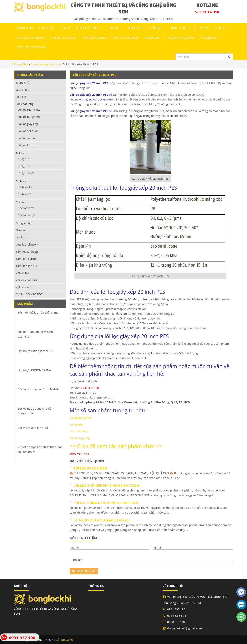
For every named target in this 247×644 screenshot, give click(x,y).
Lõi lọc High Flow (29, 110)
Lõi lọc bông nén (81, 418)
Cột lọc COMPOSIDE (32, 47)
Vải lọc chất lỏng (180, 37)
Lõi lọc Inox (25, 145)
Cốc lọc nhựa (26, 215)
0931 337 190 (22, 638)
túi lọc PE (24, 166)
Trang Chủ (21, 64)
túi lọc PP (24, 159)
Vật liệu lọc (209, 37)
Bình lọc (136, 28)
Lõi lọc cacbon (27, 138)
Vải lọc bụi (152, 37)
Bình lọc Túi (25, 194)
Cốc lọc (157, 28)
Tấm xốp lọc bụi (126, 37)
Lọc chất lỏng (90, 28)
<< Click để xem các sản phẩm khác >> (116, 446)
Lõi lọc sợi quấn (28, 131)
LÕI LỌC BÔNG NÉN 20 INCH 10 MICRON (106, 503)
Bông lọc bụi (181, 28)
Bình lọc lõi (25, 187)
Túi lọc (115, 28)
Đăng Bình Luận (84, 571)
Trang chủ (25, 28)
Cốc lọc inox (26, 208)
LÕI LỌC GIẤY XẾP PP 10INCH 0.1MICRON (106, 486)
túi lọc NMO (26, 173)
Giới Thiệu (47, 28)
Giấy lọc (204, 28)
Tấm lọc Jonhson (63, 37)
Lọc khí (222, 28)
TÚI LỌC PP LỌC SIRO (90, 468)
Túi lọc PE (76, 424)
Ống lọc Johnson (30, 37)
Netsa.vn (67, 640)
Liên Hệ (66, 28)
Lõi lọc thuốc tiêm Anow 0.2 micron (102, 520)
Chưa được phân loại (45, 64)
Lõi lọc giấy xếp (80, 438)
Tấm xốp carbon (95, 37)
